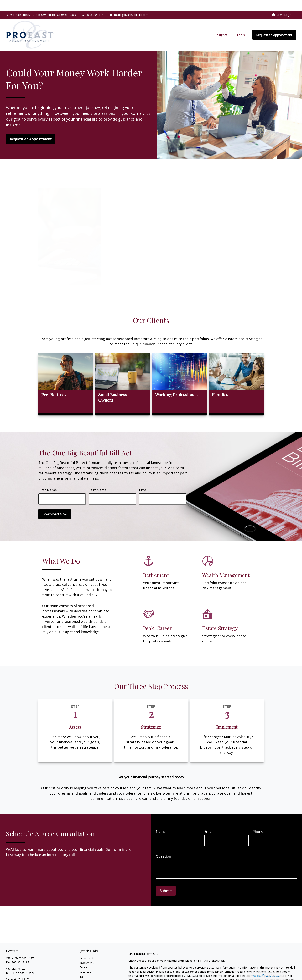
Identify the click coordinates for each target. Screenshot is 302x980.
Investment (87, 952)
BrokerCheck (217, 950)
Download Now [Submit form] (55, 503)
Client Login (281, 4)
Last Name (98, 479)
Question (163, 845)
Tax (82, 966)
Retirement (86, 947)
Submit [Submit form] (166, 880)
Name (161, 820)
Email (144, 479)
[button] (202, 24)
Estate (83, 956)
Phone (258, 820)
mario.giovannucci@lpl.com (129, 4)
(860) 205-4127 (93, 4)
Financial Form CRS (146, 943)
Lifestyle (85, 975)
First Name (48, 479)
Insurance (86, 961)
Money (84, 970)
